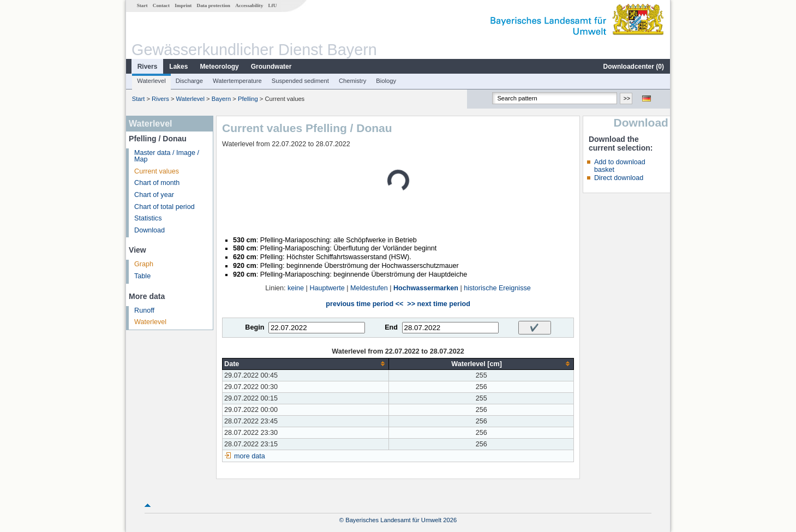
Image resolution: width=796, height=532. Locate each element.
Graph (144, 264)
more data (250, 456)
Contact (161, 5)
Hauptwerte (327, 288)
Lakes (178, 67)
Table (142, 276)
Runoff (144, 310)
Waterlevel (151, 81)
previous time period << (364, 304)
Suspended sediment (300, 81)
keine (296, 288)
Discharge (189, 81)
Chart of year (154, 195)
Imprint (183, 5)
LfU (272, 5)
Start (142, 5)
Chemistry (352, 81)
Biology (386, 81)
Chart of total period (164, 207)
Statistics (148, 218)
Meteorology (219, 67)
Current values (157, 171)
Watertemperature (237, 81)
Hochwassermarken (426, 288)
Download (149, 230)
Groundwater (271, 67)
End (391, 327)
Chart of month (157, 183)
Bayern (221, 99)
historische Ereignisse (497, 288)
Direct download (619, 178)
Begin (255, 327)
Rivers (148, 67)
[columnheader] (306, 364)
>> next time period (438, 304)
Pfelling (248, 99)
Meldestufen (369, 288)
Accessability (249, 5)
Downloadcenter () (634, 67)
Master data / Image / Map (167, 156)
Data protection (214, 5)
